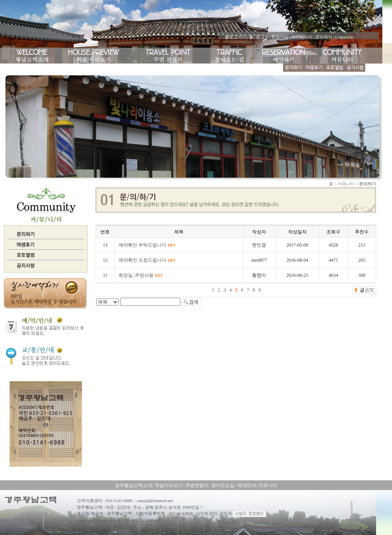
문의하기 (324, 37)
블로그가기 (236, 37)
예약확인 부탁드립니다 (147, 245)
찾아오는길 (223, 485)
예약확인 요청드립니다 (147, 260)
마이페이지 (302, 37)
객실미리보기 (169, 485)
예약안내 (247, 485)
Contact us (344, 37)
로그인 (262, 37)
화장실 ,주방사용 (141, 275)
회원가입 (280, 37)
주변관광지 (197, 485)
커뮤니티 (268, 485)
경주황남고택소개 (133, 485)
